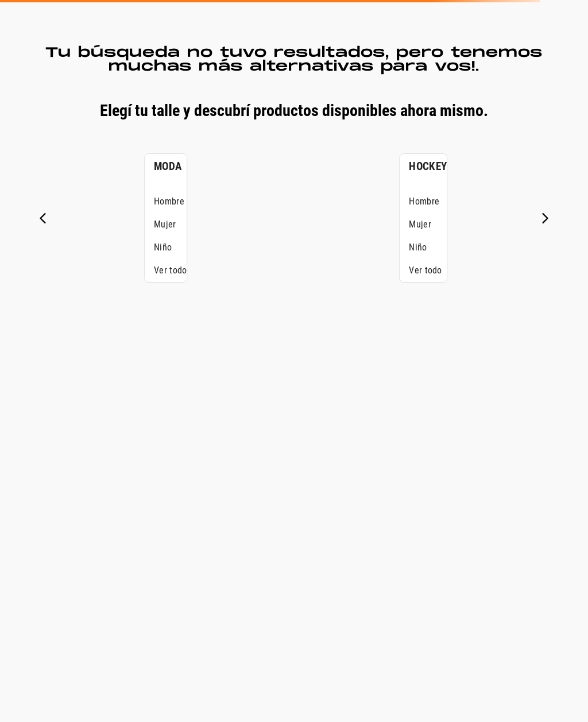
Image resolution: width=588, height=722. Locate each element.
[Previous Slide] (43, 218)
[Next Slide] (545, 218)
